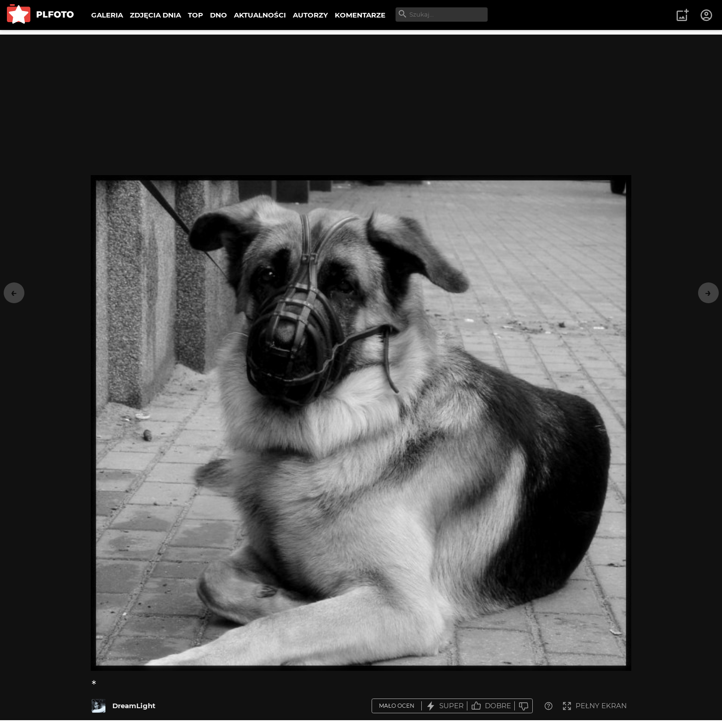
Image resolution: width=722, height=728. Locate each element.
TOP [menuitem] (195, 15)
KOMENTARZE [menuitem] (360, 15)
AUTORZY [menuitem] (310, 15)
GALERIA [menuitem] (107, 15)
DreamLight (134, 706)
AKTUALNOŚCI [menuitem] (260, 15)
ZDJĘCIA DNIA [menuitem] (155, 15)
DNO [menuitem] (218, 15)
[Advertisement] (361, 99)
